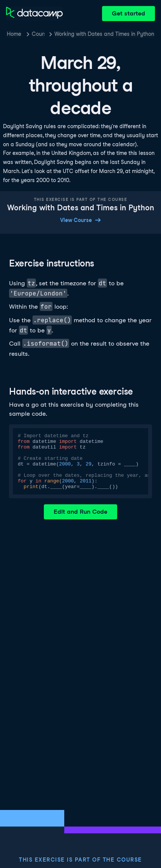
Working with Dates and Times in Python (104, 34)
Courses (38, 34)
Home (14, 34)
